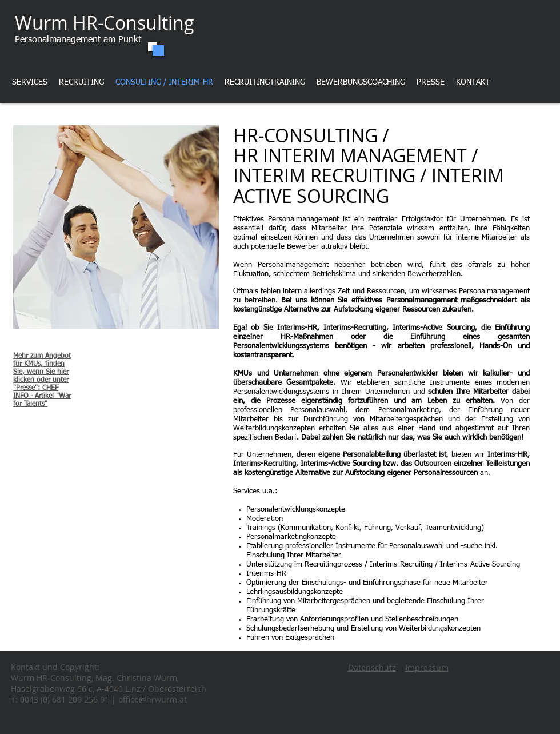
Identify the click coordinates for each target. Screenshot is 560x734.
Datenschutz (372, 667)
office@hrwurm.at (153, 699)
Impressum (427, 667)
